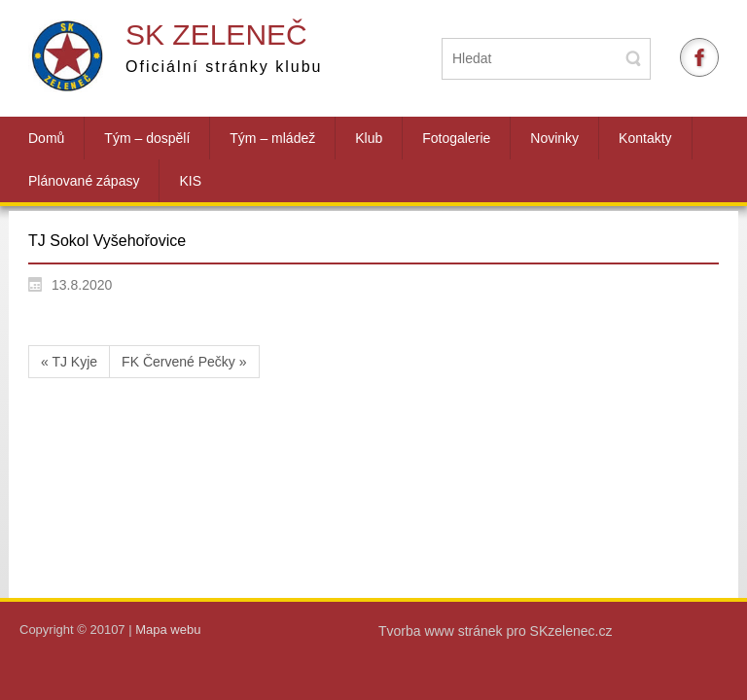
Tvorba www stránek (442, 631)
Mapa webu (168, 630)
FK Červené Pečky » (184, 362)
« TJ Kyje (69, 362)
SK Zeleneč (216, 35)
